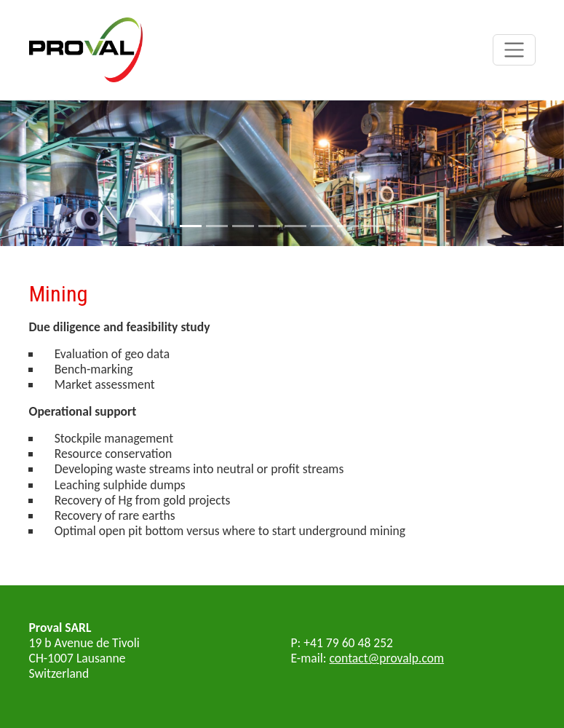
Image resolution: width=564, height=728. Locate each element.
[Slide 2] (217, 226)
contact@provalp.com (387, 658)
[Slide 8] (374, 226)
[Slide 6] (322, 226)
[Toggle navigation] (514, 50)
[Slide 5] (295, 226)
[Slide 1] (191, 226)
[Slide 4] (269, 226)
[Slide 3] (243, 226)
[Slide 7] (348, 226)
